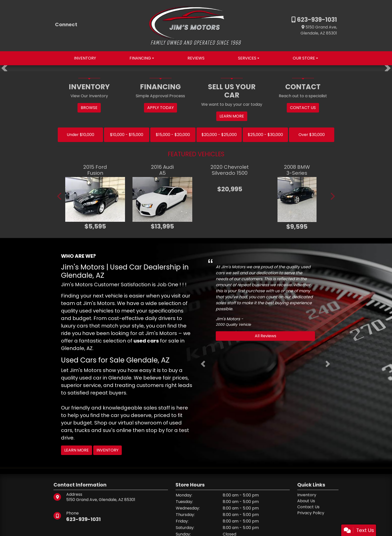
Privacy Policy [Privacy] (311, 513)
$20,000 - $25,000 (219, 135)
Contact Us (308, 507)
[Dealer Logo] (196, 25)
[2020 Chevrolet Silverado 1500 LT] (230, 181)
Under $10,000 (80, 135)
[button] (4, 68)
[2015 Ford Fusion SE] (95, 199)
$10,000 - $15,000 (127, 135)
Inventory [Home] (307, 495)
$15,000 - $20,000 (173, 135)
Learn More (76, 450)
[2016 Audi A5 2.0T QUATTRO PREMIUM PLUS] (162, 199)
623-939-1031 (316, 20)
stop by (155, 430)
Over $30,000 (312, 135)
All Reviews (265, 336)
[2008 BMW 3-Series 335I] (297, 199)
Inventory (107, 450)
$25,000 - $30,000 (265, 135)
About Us (306, 501)
